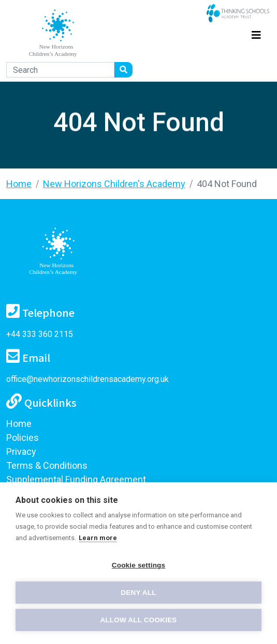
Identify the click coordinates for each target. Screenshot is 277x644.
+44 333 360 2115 (40, 334)
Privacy (21, 451)
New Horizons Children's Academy (114, 184)
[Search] (60, 70)
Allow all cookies (138, 620)
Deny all (138, 593)
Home (19, 184)
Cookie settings (139, 565)
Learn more (98, 538)
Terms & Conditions (47, 465)
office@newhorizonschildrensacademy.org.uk (88, 379)
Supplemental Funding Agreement (76, 479)
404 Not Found (227, 184)
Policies (23, 438)
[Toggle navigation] (256, 33)
